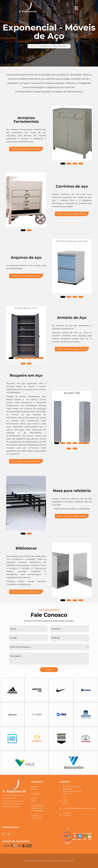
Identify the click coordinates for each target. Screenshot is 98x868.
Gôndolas (34, 794)
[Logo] (14, 787)
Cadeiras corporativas (36, 817)
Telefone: (56, 638)
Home (33, 46)
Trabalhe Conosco (65, 814)
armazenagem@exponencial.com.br (72, 808)
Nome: (13, 629)
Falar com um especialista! (26, 149)
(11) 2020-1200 (64, 801)
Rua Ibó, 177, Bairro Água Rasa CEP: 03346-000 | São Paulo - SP (71, 790)
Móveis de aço (34, 800)
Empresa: (56, 629)
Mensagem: (16, 656)
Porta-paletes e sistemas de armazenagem (38, 808)
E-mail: (13, 638)
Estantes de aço (35, 788)
